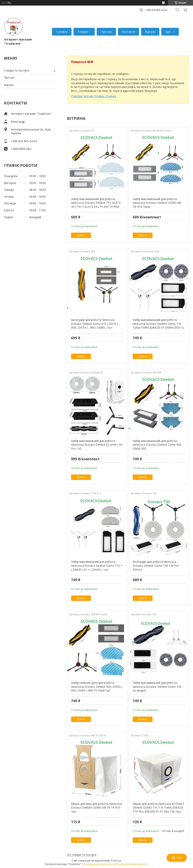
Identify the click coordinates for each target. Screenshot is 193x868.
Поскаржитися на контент (99, 864)
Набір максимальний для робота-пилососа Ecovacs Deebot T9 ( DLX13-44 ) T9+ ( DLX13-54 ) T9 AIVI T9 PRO (96, 203)
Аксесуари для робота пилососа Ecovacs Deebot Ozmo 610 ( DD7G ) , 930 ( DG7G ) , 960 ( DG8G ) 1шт (95, 324)
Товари (83, 32)
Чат (177, 858)
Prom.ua (116, 860)
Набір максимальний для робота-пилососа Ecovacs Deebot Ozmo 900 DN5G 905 (157, 445)
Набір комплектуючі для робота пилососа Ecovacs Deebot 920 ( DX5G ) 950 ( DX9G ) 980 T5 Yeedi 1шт (97, 687)
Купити (81, 235)
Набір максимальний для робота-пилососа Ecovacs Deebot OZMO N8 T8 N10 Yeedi (157, 203)
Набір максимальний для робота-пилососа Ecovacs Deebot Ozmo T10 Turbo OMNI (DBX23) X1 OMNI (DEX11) (158, 324)
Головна (62, 32)
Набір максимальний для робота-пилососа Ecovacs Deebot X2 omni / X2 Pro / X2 (97, 445)
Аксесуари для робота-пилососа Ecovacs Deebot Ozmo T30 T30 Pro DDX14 (156, 566)
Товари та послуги (16, 70)
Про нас (106, 32)
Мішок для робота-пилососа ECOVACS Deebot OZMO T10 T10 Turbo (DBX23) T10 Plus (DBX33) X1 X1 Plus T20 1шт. (158, 808)
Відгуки (150, 32)
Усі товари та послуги (82, 855)
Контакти (129, 32)
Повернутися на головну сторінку (94, 96)
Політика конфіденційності (132, 864)
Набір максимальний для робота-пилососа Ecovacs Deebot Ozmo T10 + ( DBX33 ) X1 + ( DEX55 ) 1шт (97, 566)
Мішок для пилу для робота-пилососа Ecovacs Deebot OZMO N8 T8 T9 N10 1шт (96, 808)
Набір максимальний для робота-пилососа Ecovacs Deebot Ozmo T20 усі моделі (157, 687)
